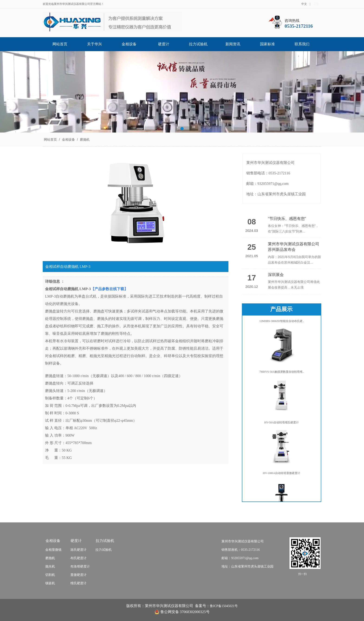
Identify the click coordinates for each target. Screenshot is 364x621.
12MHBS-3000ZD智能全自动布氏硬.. (282, 322)
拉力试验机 (198, 44)
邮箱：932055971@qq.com (240, 558)
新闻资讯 (233, 44)
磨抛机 (84, 139)
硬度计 (164, 44)
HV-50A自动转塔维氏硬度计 (282, 423)
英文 (316, 4)
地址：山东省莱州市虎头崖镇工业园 (247, 566)
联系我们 (302, 44)
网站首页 (60, 44)
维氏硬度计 (78, 583)
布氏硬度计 (78, 558)
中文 (304, 4)
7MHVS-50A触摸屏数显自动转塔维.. (281, 373)
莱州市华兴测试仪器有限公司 (243, 541)
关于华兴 (94, 44)
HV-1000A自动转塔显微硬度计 (282, 474)
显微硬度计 (78, 575)
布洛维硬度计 (80, 566)
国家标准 (267, 44)
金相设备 (129, 44)
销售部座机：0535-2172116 (241, 550)
